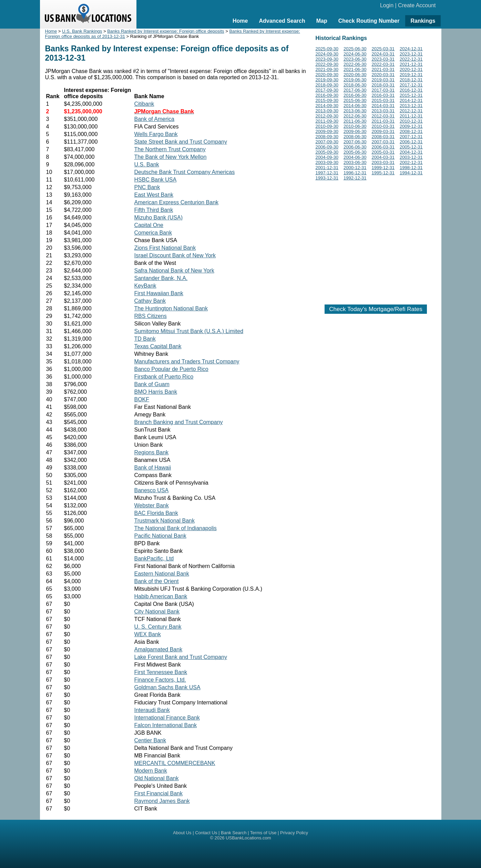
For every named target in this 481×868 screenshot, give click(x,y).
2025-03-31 (383, 49)
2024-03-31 (383, 54)
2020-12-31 (411, 69)
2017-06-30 (355, 90)
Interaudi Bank (152, 710)
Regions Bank (152, 452)
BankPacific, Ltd (154, 559)
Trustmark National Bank (165, 521)
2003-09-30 (327, 162)
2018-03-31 (383, 85)
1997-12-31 (327, 173)
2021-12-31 (411, 64)
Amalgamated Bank (158, 649)
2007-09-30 (327, 142)
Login (387, 5)
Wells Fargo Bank (156, 134)
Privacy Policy (294, 833)
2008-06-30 (355, 137)
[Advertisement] (376, 241)
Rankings (423, 21)
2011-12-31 (411, 116)
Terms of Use (263, 833)
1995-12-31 (383, 173)
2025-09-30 (327, 49)
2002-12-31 (411, 162)
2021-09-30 (327, 69)
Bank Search (234, 833)
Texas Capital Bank (158, 346)
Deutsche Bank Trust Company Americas (185, 172)
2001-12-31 (327, 168)
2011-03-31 (383, 121)
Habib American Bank (161, 596)
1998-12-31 (411, 168)
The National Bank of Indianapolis (176, 528)
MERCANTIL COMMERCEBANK (175, 763)
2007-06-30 (355, 142)
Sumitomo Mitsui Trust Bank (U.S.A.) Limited (189, 331)
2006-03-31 (383, 147)
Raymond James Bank (162, 801)
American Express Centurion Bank (177, 202)
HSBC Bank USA (156, 180)
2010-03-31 (383, 126)
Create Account (417, 5)
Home (240, 21)
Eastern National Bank (162, 574)
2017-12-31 (411, 85)
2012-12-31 (411, 111)
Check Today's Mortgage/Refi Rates (376, 309)
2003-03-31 (383, 162)
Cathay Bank (150, 301)
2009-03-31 (383, 131)
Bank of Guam (152, 384)
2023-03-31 (383, 59)
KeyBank (145, 286)
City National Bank (157, 612)
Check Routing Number (369, 21)
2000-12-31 (355, 168)
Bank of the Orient (157, 581)
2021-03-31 (383, 69)
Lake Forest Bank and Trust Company (181, 657)
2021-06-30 (355, 69)
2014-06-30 (355, 106)
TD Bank (145, 339)
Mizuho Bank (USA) (159, 218)
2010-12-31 (411, 121)
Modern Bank (151, 771)
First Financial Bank (159, 793)
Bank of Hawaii (153, 468)
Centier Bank (150, 740)
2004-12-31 (411, 152)
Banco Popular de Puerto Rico (171, 369)
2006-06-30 (355, 147)
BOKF (142, 399)
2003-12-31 (411, 157)
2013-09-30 (327, 111)
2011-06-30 (355, 121)
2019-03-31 (383, 80)
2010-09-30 (327, 126)
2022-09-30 (327, 64)
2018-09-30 (327, 85)
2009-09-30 (327, 131)
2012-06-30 (355, 116)
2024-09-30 (327, 54)
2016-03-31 (383, 95)
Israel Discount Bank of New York (175, 255)
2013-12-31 (411, 106)
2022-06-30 (355, 64)
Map (322, 21)
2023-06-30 (355, 59)
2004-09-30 (327, 157)
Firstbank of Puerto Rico (164, 377)
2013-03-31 (383, 111)
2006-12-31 (411, 142)
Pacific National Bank (160, 536)
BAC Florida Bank (156, 513)
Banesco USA (152, 490)
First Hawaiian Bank (159, 293)
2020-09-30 (327, 75)
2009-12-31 (411, 126)
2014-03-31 (383, 106)
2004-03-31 (383, 157)
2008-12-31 (411, 131)
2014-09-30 (327, 106)
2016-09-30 (327, 95)
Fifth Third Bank (154, 210)
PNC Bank (147, 187)
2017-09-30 (327, 90)
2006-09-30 (327, 147)
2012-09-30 (327, 116)
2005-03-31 (383, 152)
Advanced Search (282, 21)
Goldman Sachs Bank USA (167, 687)
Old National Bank (157, 778)
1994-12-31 (411, 173)
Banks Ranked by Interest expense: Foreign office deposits (166, 31)
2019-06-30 (355, 80)
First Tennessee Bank (161, 672)
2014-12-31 (411, 100)
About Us (182, 833)
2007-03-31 (383, 142)
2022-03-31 (383, 64)
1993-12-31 (327, 178)
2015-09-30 (327, 100)
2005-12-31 (411, 147)
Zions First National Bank (165, 248)
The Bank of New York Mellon (171, 157)
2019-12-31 (411, 75)
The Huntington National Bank (171, 308)
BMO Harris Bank (156, 392)
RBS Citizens (151, 316)
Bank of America (155, 119)
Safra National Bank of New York (174, 271)
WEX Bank (148, 634)
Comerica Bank (153, 233)
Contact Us (206, 833)
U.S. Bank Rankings (82, 31)
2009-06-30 (355, 131)
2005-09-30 (327, 152)
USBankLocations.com (248, 838)
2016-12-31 (411, 90)
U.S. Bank (147, 164)
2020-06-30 (355, 75)
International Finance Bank (167, 718)
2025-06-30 (355, 49)
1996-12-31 (355, 173)
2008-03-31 (383, 137)
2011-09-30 (327, 121)
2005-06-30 (355, 152)
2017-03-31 (383, 90)
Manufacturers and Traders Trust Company (187, 361)
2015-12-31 (411, 95)
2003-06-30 (355, 162)
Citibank (144, 104)
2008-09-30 (327, 137)
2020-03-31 (383, 75)
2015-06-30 (355, 100)
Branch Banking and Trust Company (179, 422)
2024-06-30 (355, 54)
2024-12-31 (411, 49)
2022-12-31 (411, 59)
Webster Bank (152, 505)
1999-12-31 (383, 168)
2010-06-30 (355, 126)
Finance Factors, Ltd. (160, 680)
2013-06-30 (355, 111)
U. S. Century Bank (158, 627)
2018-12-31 (411, 80)
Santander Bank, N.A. (161, 278)
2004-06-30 (355, 157)
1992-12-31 (355, 178)
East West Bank (154, 195)
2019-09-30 (327, 80)
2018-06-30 (355, 85)
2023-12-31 (411, 54)
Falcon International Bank (166, 725)
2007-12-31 (411, 137)
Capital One (149, 225)
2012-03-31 (383, 116)
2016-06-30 (355, 95)
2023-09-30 (327, 59)
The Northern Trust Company (170, 149)
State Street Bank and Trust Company (181, 142)
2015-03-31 (383, 100)
